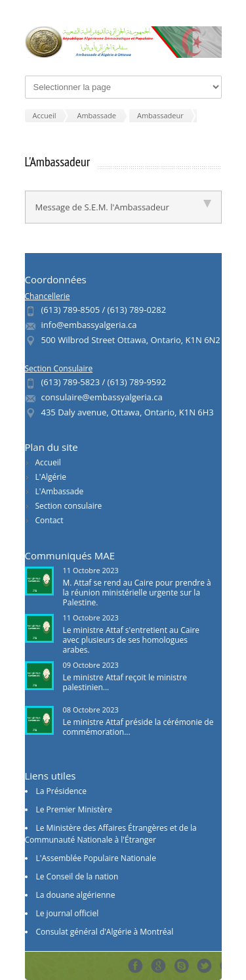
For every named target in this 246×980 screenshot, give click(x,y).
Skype (181, 966)
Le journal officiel (68, 913)
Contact (50, 520)
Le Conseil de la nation (77, 876)
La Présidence (62, 791)
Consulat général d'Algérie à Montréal (105, 932)
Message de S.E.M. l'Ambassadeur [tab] (123, 206)
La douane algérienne (76, 895)
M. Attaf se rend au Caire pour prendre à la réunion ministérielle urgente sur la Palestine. (137, 593)
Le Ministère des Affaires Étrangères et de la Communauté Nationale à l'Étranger (111, 834)
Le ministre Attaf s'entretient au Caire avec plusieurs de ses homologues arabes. (132, 640)
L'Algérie (51, 477)
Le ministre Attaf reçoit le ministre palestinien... (125, 682)
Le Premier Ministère (74, 809)
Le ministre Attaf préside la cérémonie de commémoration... (138, 727)
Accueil (48, 462)
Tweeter (204, 966)
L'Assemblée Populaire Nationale (96, 858)
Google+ (158, 966)
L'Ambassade (60, 491)
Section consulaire (69, 506)
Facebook (135, 966)
